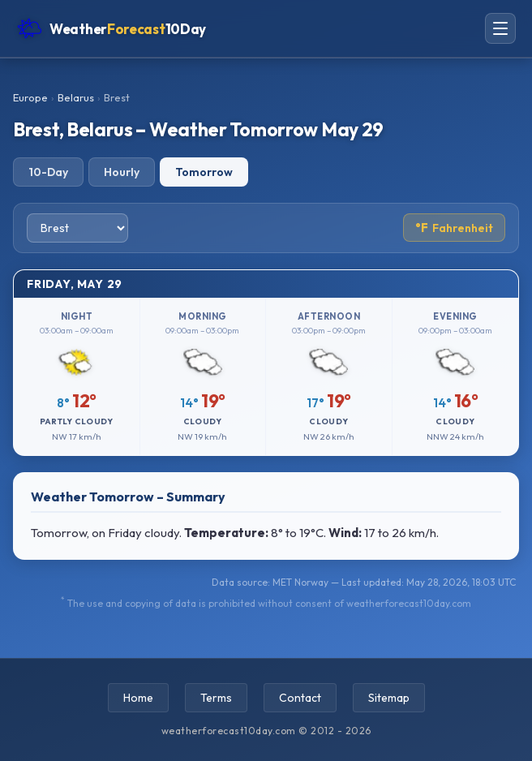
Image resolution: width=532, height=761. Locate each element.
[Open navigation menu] (500, 28)
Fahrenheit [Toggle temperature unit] (454, 228)
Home (138, 698)
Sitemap (389, 698)
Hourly (122, 172)
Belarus (76, 97)
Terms (216, 698)
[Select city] (77, 228)
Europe (30, 97)
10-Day (48, 172)
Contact (300, 698)
